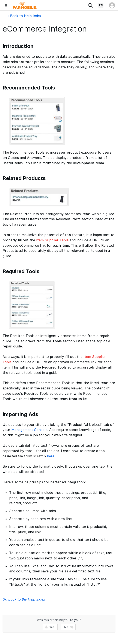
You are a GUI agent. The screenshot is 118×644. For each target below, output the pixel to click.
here (51, 456)
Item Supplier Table (52, 240)
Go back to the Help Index (24, 599)
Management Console (29, 430)
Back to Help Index (25, 16)
